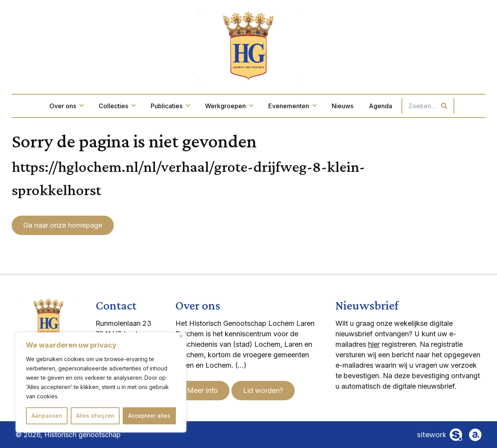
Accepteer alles (149, 416)
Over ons (66, 106)
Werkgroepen (229, 106)
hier (374, 344)
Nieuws (342, 106)
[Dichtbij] (181, 336)
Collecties (117, 106)
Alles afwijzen (95, 416)
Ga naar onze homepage (63, 225)
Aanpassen (47, 416)
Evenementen (292, 106)
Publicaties (170, 106)
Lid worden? (263, 390)
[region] (101, 382)
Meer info (202, 390)
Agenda (381, 106)
